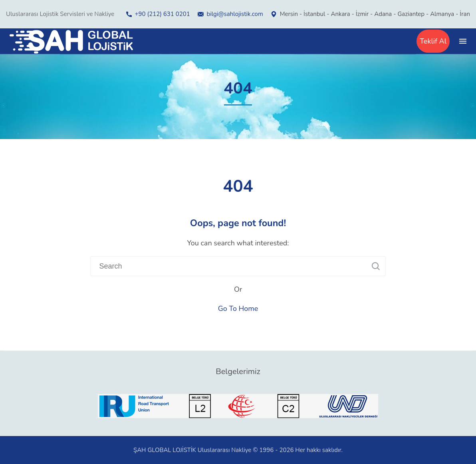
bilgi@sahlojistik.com (235, 14)
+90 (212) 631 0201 (163, 14)
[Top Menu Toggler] (463, 41)
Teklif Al (433, 41)
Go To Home (238, 309)
